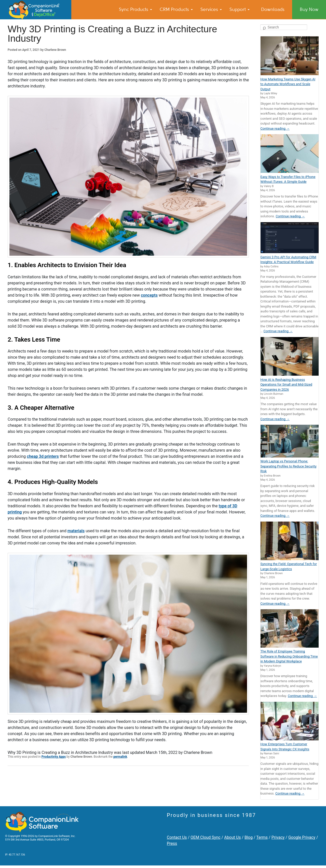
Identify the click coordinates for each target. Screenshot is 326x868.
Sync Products (135, 9)
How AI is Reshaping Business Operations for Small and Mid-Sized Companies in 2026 (286, 385)
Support (240, 9)
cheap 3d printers (43, 456)
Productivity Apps (54, 757)
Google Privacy (302, 837)
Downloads (273, 9)
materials (76, 531)
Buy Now (309, 9)
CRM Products (176, 9)
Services (211, 9)
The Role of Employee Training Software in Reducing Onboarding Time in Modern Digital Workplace (289, 656)
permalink (120, 757)
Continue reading (275, 128)
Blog (249, 837)
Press (172, 843)
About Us (232, 837)
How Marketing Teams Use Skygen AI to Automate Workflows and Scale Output (288, 84)
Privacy (278, 837)
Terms (262, 837)
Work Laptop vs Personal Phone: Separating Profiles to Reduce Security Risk (289, 466)
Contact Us (177, 837)
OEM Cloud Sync (206, 837)
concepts (149, 295)
